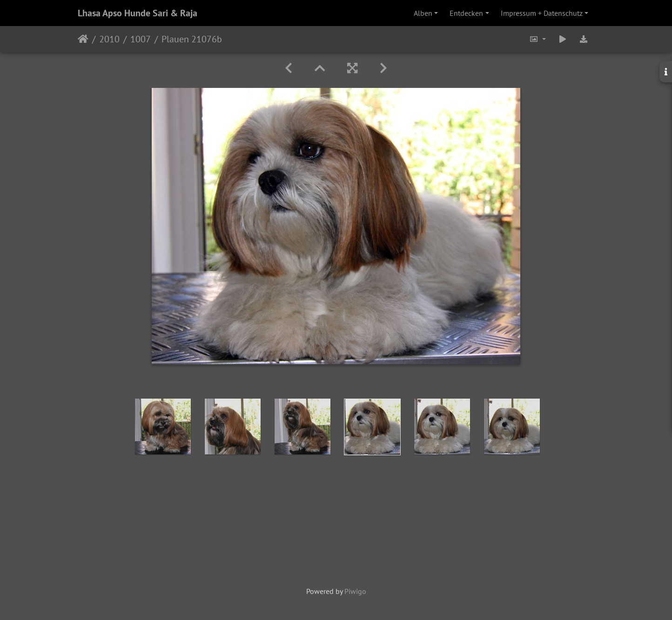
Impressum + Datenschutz (542, 13)
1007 (141, 39)
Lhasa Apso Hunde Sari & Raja (138, 13)
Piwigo (355, 591)
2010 (109, 39)
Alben (423, 13)
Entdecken (466, 13)
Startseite (83, 39)
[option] (163, 427)
